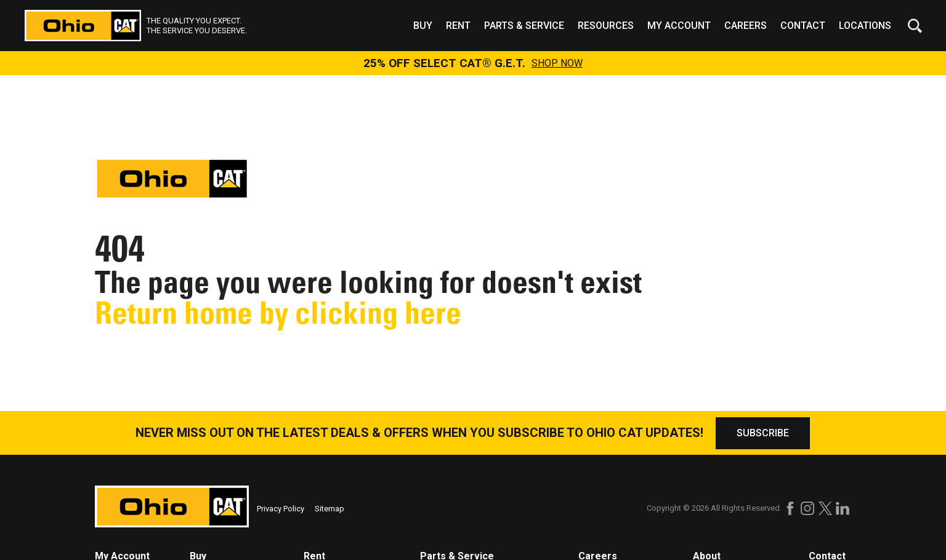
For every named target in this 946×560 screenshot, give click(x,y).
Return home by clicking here (278, 313)
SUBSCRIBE (763, 433)
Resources (606, 26)
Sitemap (329, 509)
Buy (423, 26)
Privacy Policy (281, 509)
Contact (803, 26)
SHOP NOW (557, 63)
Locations (865, 26)
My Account (679, 26)
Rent (458, 26)
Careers (746, 26)
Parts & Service (524, 26)
